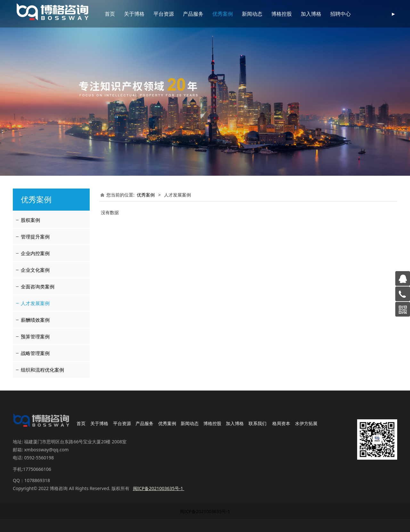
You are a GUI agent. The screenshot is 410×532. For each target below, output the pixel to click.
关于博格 (127, 14)
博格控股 (274, 14)
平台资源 (156, 14)
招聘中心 (333, 14)
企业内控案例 (35, 253)
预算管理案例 (35, 336)
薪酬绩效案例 (35, 320)
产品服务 (186, 14)
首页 (102, 14)
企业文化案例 (35, 270)
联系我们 (363, 14)
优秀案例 (215, 14)
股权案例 (30, 220)
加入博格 (304, 14)
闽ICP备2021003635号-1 (205, 511)
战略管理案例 (35, 353)
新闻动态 (245, 14)
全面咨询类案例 (38, 286)
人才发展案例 (35, 303)
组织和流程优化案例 (42, 370)
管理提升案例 (35, 237)
